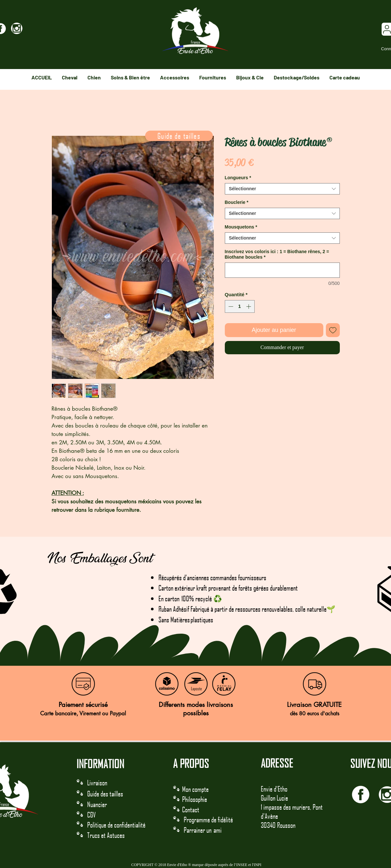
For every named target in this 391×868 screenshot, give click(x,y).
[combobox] (282, 189)
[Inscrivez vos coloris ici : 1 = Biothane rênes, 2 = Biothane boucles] (282, 270)
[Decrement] (230, 306)
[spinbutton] (240, 306)
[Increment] (249, 306)
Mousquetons (241, 227)
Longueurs (238, 178)
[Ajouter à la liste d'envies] (333, 330)
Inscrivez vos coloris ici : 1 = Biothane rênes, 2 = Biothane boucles (277, 254)
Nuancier (97, 804)
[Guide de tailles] (179, 136)
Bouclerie (237, 202)
